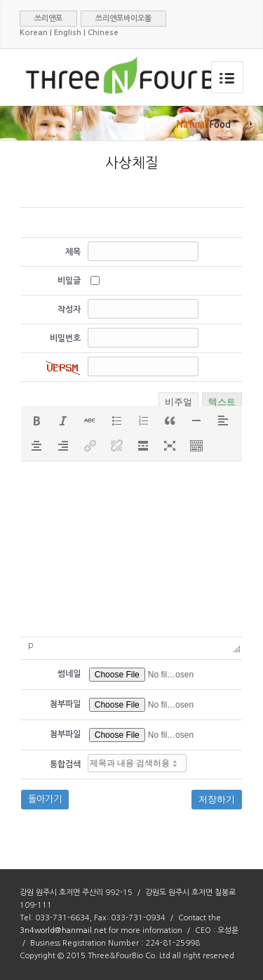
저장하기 (217, 799)
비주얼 (178, 401)
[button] (36, 421)
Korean (34, 33)
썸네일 (69, 674)
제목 (73, 252)
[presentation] (36, 421)
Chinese (103, 33)
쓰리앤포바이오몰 (123, 19)
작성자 (69, 310)
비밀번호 (65, 338)
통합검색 (65, 764)
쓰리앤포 (48, 19)
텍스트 (222, 400)
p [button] (31, 645)
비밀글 (69, 281)
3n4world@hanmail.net (63, 931)
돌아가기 (45, 799)
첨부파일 (65, 704)
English (68, 33)
